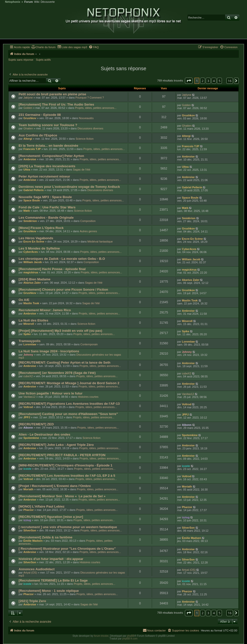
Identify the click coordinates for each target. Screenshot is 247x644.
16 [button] (230, 81)
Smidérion (30, 221)
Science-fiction (85, 139)
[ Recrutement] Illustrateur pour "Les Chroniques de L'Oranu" (67, 549)
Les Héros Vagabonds (36, 238)
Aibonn (28, 428)
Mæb (27, 211)
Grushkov (30, 118)
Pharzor (29, 510)
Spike (27, 334)
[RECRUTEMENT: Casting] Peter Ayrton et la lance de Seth (64, 363)
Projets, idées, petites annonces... (96, 108)
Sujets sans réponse (21, 60)
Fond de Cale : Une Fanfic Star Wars (47, 207)
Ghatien (28, 128)
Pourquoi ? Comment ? (90, 98)
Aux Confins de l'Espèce (38, 135)
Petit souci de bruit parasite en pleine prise (52, 94)
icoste (27, 469)
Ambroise (30, 159)
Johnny (28, 355)
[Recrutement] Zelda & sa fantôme (45, 537)
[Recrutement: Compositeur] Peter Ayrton (51, 156)
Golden (28, 108)
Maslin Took (31, 303)
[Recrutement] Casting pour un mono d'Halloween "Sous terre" (68, 414)
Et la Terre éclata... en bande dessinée (48, 146)
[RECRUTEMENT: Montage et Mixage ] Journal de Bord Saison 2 (69, 383)
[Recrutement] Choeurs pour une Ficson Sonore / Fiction (63, 290)
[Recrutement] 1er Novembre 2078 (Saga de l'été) (57, 373)
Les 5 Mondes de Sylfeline (39, 248)
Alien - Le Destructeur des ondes (44, 434)
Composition (88, 221)
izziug (27, 520)
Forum (29, 2)
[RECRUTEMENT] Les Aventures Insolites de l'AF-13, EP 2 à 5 (67, 476)
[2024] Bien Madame (35, 279)
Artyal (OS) (30, 573)
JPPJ (27, 417)
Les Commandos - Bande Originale (46, 218)
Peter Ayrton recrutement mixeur (44, 176)
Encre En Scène (34, 241)
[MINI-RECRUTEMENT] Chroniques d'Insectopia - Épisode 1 (65, 465)
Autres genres (88, 231)
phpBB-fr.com (130, 639)
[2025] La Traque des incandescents (47, 166)
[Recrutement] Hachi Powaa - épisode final (52, 269)
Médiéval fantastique (100, 241)
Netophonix (13, 2)
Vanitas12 (29, 397)
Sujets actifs (43, 60)
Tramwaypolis (30, 341)
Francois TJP (32, 149)
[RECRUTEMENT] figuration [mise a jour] (51, 517)
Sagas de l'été (82, 170)
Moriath (28, 489)
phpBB (131, 636)
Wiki (37, 2)
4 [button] (214, 81)
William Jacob (33, 262)
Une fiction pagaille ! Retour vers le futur (51, 393)
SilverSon (30, 530)
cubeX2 (28, 376)
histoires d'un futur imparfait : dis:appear (51, 559)
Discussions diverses (90, 128)
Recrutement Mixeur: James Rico (45, 310)
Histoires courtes (88, 397)
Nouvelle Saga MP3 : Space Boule (45, 197)
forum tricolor (101, 636)
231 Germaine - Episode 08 (40, 115)
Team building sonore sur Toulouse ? (48, 125)
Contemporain (89, 344)
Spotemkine (31, 438)
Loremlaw (30, 344)
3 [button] (208, 81)
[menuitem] (43, 47)
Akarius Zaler (32, 283)
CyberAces (31, 252)
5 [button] (219, 81)
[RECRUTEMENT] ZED (36, 424)
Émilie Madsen (33, 541)
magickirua (31, 272)
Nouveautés (86, 118)
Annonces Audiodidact (37, 569)
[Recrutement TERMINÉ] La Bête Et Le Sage (53, 580)
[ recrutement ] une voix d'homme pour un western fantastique (68, 527)
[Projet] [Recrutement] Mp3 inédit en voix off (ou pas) (60, 331)
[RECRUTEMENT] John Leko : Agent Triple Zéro (56, 445)
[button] (189, 81)
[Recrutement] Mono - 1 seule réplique (49, 591)
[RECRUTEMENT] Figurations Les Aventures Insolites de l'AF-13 (69, 404)
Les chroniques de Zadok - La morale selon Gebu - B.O (62, 259)
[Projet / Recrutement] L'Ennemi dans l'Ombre (55, 486)
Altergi (28, 139)
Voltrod (28, 407)
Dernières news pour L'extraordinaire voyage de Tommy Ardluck (69, 187)
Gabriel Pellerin (34, 190)
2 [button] (203, 81)
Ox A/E (24, 300)
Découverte (48, 2)
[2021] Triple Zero (32, 601)
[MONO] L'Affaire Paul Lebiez (42, 506)
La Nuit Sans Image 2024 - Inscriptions (49, 351)
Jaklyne (28, 98)
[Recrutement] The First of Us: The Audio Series (56, 104)
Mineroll (29, 324)
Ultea (27, 170)
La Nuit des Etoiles (33, 320)
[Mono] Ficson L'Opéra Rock (41, 228)
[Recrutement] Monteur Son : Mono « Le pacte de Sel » (62, 496)
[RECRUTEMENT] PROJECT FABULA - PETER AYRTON (62, 455)
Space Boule (32, 200)
